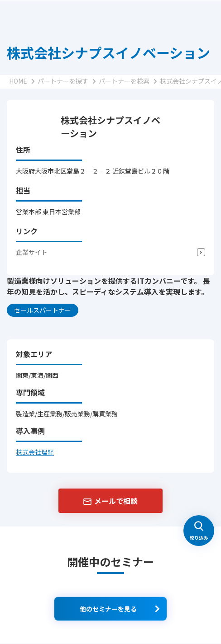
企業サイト (32, 252)
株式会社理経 (35, 452)
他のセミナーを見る (108, 609)
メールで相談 (116, 501)
